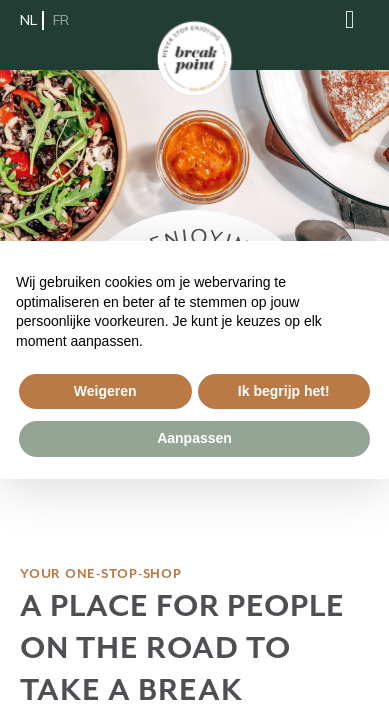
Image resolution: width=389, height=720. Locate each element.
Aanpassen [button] (194, 438)
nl (28, 20)
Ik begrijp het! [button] (284, 391)
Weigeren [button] (105, 391)
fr (61, 20)
